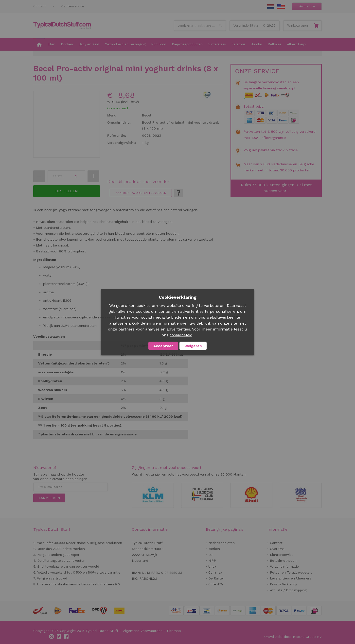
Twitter (59, 637)
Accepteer (163, 346)
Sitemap (174, 631)
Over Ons (277, 549)
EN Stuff (281, 6)
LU (210, 555)
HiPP (212, 561)
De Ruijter (216, 578)
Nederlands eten (222, 543)
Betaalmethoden (283, 561)
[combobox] (200, 26)
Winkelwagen (298, 25)
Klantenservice (72, 6)
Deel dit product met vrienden (139, 182)
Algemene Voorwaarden (143, 631)
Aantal (58, 176)
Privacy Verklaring (284, 584)
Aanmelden (307, 6)
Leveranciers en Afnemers (291, 578)
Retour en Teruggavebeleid (291, 572)
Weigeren (193, 346)
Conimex (215, 572)
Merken (214, 549)
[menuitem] (39, 45)
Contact (40, 6)
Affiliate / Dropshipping (288, 590)
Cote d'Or (216, 584)
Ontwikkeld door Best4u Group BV (293, 637)
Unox (212, 567)
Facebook (67, 637)
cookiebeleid (181, 335)
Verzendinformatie (284, 567)
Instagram (52, 637)
